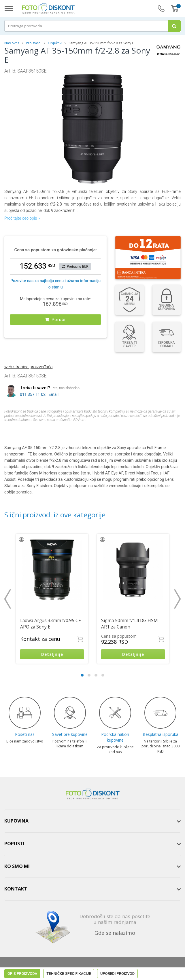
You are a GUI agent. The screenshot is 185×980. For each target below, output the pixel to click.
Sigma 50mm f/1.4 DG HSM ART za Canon (130, 624)
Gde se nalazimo (115, 933)
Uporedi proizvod (117, 431)
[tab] (92, 822)
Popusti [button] (14, 844)
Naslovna (12, 43)
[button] (142, 79)
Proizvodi (34, 43)
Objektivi (55, 43)
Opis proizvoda (22, 431)
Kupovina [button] (16, 821)
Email (54, 394)
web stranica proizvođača (28, 367)
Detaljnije (52, 655)
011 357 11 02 (33, 394)
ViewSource (141, 968)
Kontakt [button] (16, 889)
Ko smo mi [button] (17, 867)
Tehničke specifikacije (69, 431)
